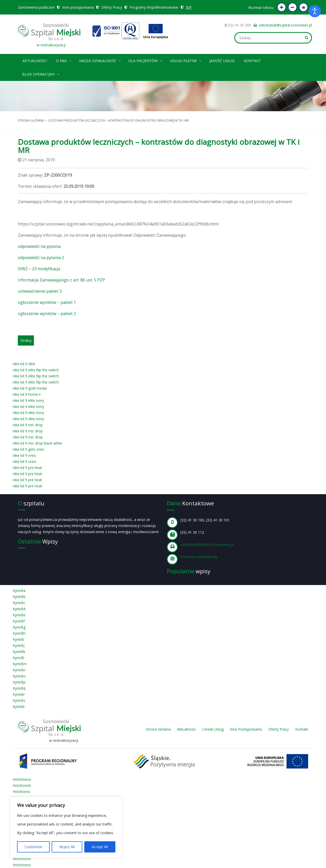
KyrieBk (19, 652)
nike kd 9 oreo (24, 455)
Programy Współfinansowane (154, 7)
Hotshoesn (22, 859)
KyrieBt (19, 707)
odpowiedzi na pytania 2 (41, 258)
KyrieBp (19, 682)
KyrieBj (19, 645)
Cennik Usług (213, 729)
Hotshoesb (22, 785)
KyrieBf (19, 621)
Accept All (100, 847)
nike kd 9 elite (24, 364)
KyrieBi (18, 639)
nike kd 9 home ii (27, 394)
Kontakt (252, 61)
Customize (33, 847)
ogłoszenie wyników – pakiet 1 (47, 302)
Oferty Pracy (112, 7)
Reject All (67, 847)
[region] (66, 827)
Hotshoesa (22, 779)
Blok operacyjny (41, 73)
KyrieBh (19, 633)
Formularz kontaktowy (199, 557)
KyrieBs (19, 700)
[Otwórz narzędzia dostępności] (315, 11)
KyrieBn (19, 670)
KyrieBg (19, 627)
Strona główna (31, 120)
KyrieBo (19, 676)
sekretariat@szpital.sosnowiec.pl (285, 25)
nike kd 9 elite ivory (28, 400)
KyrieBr (19, 694)
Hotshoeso (22, 865)
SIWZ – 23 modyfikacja (39, 269)
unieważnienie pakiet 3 (40, 291)
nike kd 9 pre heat (27, 468)
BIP (189, 7)
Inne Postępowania (246, 729)
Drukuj (26, 340)
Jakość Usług (222, 61)
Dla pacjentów (146, 60)
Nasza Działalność (100, 60)
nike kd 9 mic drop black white (37, 443)
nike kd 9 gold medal (30, 388)
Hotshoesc (22, 792)
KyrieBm (20, 664)
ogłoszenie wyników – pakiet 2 (47, 314)
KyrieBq (19, 688)
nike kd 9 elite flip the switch (36, 370)
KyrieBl (18, 658)
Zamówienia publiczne (36, 7)
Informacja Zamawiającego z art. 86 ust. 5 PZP (61, 280)
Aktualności (35, 61)
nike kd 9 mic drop (28, 425)
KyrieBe (19, 615)
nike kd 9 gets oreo (29, 449)
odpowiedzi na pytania (39, 246)
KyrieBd (19, 609)
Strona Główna (158, 729)
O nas (64, 60)
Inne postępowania (78, 7)
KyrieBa (19, 590)
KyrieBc (19, 603)
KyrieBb (19, 597)
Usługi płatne (186, 60)
